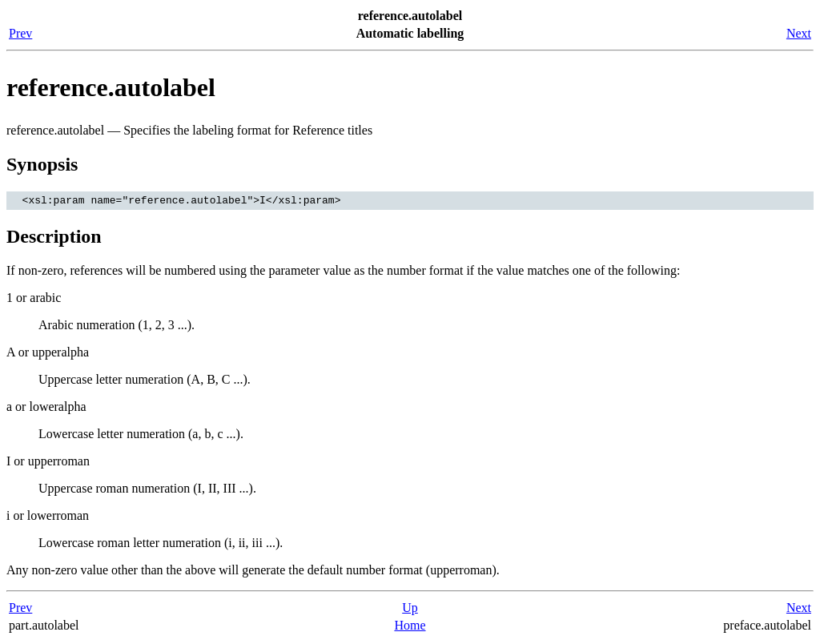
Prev (20, 33)
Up (410, 610)
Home (410, 628)
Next (799, 33)
